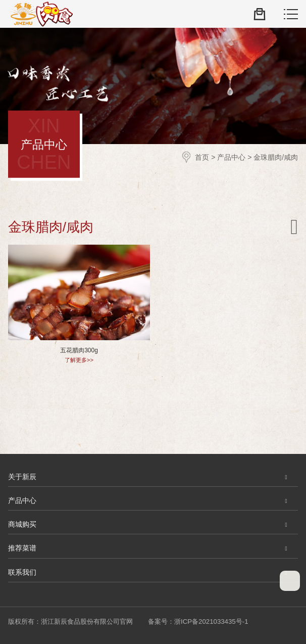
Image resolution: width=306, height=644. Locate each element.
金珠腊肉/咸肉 (276, 157)
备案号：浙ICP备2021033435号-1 (198, 622)
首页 (202, 157)
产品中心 (231, 157)
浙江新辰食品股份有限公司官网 (41, 14)
